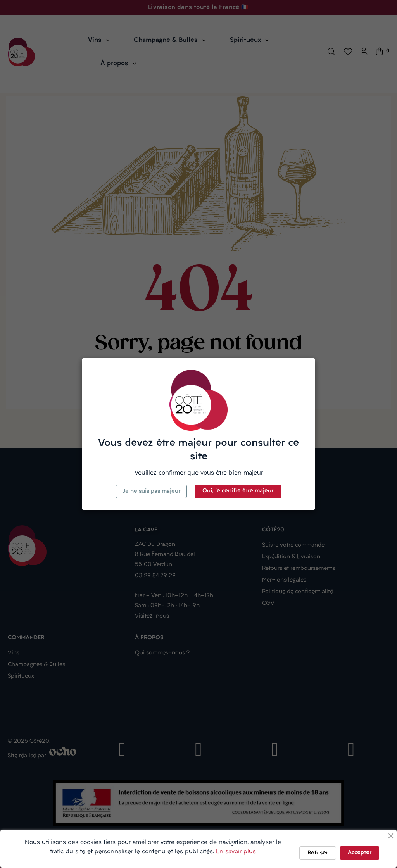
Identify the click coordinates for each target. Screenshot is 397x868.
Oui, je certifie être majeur (238, 491)
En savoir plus (236, 852)
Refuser (318, 853)
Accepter (360, 853)
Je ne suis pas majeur (151, 491)
